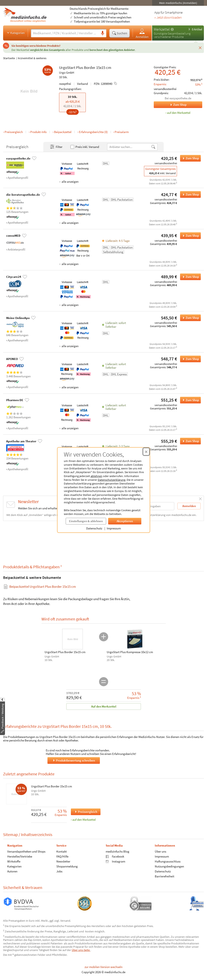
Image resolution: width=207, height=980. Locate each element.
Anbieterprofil (16, 249)
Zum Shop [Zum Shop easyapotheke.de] (170, 105)
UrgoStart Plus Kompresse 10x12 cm (130, 652)
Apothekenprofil (18, 178)
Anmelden (142, 33)
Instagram (115, 861)
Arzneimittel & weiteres (32, 58)
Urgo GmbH (67, 73)
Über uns (160, 851)
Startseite (9, 58)
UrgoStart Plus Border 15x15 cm (51, 786)
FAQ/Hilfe (62, 856)
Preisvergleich (14, 132)
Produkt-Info (38, 132)
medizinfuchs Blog (117, 851)
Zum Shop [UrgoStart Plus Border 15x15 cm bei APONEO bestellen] (189, 359)
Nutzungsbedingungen (169, 866)
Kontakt (62, 851)
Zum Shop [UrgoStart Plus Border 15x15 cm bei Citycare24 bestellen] (189, 277)
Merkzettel (162, 29)
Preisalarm (122, 132)
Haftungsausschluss (168, 861)
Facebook (115, 856)
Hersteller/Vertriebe (20, 856)
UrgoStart (67, 67)
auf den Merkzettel (84, 820)
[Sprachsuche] (103, 33)
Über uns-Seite (81, 950)
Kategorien (15, 33)
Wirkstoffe (14, 861)
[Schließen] (200, 48)
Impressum (114, 528)
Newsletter (63, 861)
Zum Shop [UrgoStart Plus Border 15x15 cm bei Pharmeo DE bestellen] (189, 400)
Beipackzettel (63, 132)
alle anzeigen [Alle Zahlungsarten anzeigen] (70, 182)
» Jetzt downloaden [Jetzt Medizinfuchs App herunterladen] (168, 18)
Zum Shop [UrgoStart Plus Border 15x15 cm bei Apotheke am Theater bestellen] (189, 441)
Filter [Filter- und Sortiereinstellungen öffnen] (56, 147)
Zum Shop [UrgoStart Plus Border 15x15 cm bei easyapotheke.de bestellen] (189, 158)
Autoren (12, 871)
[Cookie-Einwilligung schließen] (146, 452)
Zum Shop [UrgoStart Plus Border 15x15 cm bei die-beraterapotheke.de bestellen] (189, 194)
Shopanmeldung (67, 866)
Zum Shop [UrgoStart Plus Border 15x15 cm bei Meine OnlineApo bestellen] (189, 318)
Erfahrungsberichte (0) (93, 132)
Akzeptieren (125, 521)
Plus (80, 67)
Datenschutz (94, 528)
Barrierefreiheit (165, 876)
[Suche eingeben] (65, 33)
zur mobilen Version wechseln (103, 967)
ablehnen (96, 476)
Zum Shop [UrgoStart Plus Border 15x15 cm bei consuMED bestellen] (189, 236)
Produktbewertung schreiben (74, 760)
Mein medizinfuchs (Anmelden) (178, 3)
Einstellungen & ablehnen (86, 521)
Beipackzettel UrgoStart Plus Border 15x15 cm (43, 587)
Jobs (59, 871)
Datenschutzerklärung (112, 480)
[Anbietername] (129, 147)
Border (90, 67)
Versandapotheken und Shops (26, 851)
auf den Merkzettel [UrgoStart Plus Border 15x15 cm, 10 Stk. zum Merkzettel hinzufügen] (179, 113)
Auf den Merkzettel (103, 706)
